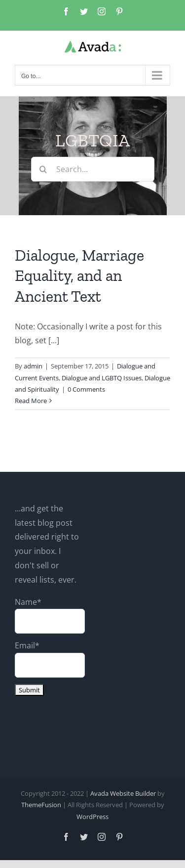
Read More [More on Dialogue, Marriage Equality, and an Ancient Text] (31, 401)
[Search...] (93, 169)
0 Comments (86, 389)
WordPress (92, 817)
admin (33, 366)
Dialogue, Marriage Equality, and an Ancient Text (79, 276)
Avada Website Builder (123, 793)
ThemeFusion (41, 805)
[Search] (43, 169)
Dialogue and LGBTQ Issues (102, 378)
